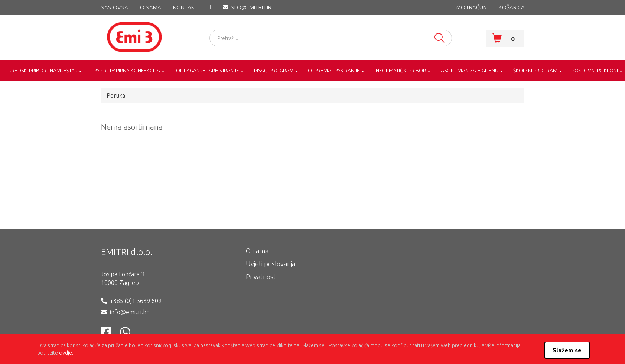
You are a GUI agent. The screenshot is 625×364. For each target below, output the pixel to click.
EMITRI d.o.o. (127, 252)
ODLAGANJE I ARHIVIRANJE (208, 71)
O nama (151, 7)
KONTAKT (185, 7)
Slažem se (567, 350)
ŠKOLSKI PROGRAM (535, 71)
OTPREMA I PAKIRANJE (334, 71)
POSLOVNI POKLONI (595, 71)
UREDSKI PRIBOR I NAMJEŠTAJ (43, 71)
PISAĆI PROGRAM (274, 71)
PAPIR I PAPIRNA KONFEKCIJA (127, 71)
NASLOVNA (114, 7)
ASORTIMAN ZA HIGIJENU (470, 71)
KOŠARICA (512, 7)
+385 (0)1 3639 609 (136, 301)
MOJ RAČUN (472, 7)
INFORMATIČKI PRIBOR (400, 71)
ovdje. (66, 353)
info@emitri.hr (247, 7)
